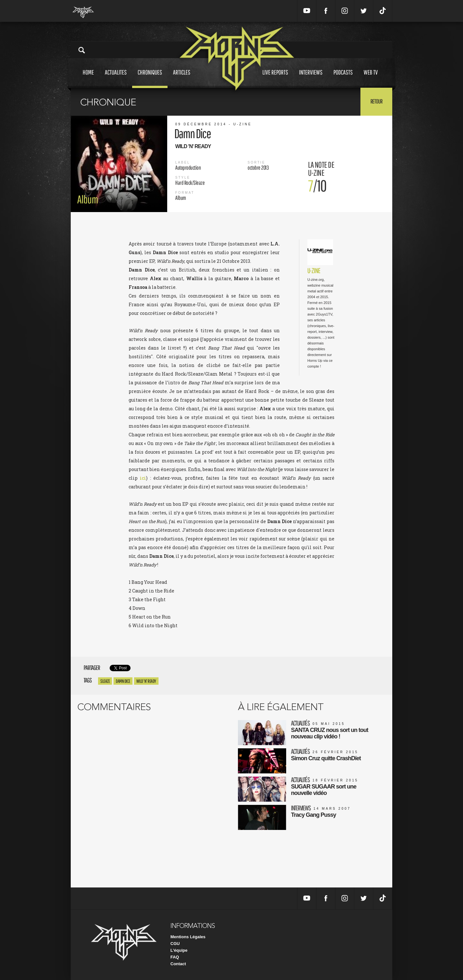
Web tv (371, 78)
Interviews (311, 78)
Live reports (275, 78)
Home (88, 78)
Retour (376, 101)
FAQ (175, 957)
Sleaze (105, 681)
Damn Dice (123, 681)
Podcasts (343, 78)
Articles (182, 78)
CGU (175, 944)
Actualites (116, 78)
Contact (178, 964)
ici (143, 478)
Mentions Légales (188, 937)
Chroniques (150, 78)
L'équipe (179, 950)
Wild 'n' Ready (146, 681)
